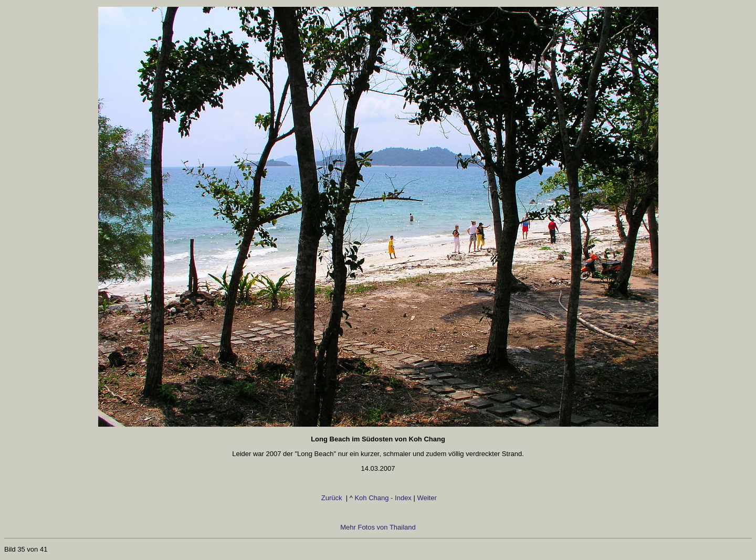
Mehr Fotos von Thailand (378, 527)
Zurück (327, 498)
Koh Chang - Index (383, 498)
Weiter (429, 498)
